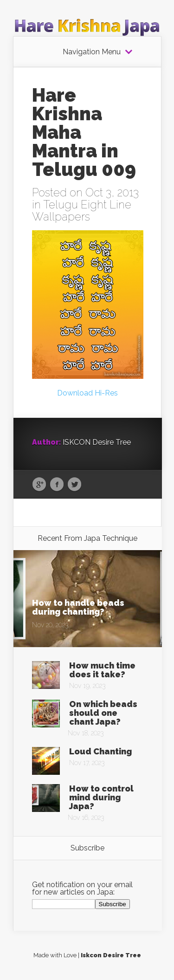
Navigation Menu (92, 52)
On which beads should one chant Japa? (103, 713)
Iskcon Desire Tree (111, 955)
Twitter (74, 485)
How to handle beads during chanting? (78, 607)
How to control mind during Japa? (101, 797)
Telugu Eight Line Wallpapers (82, 211)
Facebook (57, 485)
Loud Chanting (100, 751)
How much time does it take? (102, 670)
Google (39, 485)
